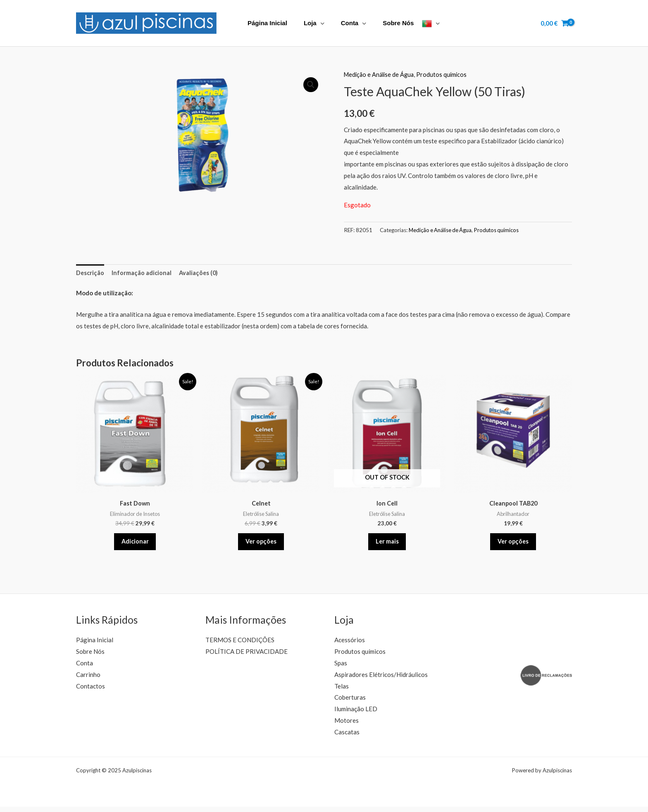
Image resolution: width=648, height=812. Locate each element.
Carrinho (88, 680)
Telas (342, 691)
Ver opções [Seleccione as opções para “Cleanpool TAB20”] (513, 544)
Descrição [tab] (91, 273)
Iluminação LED (356, 714)
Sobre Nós (384, 23)
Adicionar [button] (135, 544)
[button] (310, 85)
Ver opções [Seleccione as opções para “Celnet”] (261, 544)
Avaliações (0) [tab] (200, 273)
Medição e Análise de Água (381, 74)
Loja (304, 23)
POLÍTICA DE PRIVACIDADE (247, 657)
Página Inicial (265, 23)
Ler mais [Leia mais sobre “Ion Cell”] (387, 544)
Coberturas (350, 703)
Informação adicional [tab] (143, 273)
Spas (341, 668)
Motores (347, 726)
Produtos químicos (445, 74)
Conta (339, 23)
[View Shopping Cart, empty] (555, 23)
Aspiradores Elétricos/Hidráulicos (381, 680)
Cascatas (347, 737)
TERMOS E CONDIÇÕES (240, 645)
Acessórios (350, 645)
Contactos (91, 691)
